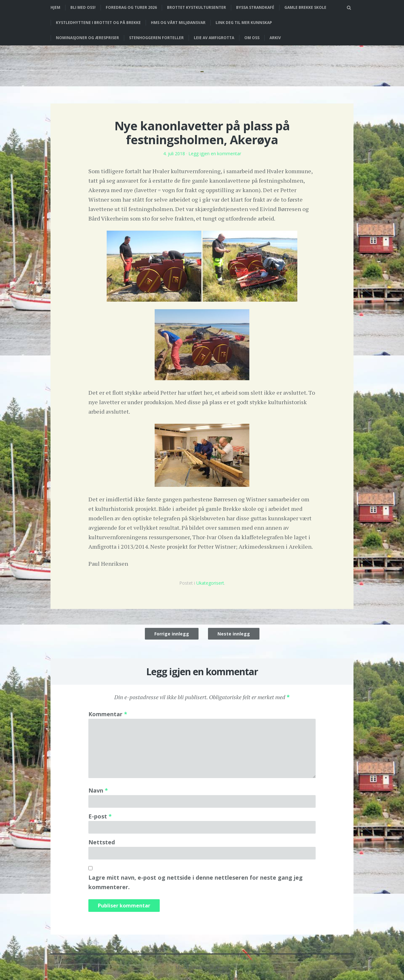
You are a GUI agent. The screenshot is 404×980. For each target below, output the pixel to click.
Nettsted (102, 842)
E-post (100, 816)
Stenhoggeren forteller (156, 38)
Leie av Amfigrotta (214, 38)
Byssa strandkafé (255, 7)
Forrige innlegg (172, 634)
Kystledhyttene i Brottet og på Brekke (98, 23)
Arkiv (275, 38)
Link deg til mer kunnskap (244, 23)
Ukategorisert (210, 583)
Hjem (55, 7)
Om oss (252, 38)
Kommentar (108, 714)
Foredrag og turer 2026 (131, 7)
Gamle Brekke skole (305, 7)
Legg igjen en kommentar (215, 153)
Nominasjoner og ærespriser (87, 38)
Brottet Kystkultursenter (196, 7)
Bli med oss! (83, 7)
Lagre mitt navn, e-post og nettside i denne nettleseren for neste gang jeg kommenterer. (196, 882)
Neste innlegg (234, 634)
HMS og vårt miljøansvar (178, 23)
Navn (98, 790)
